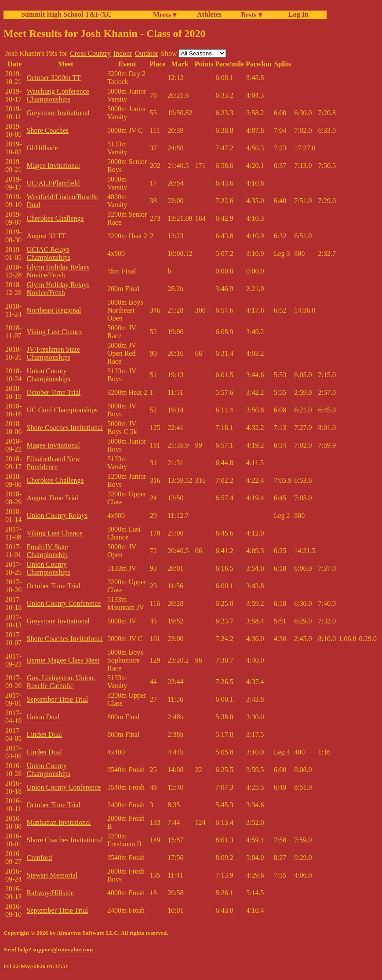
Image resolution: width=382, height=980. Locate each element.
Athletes (209, 14)
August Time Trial (53, 498)
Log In (297, 14)
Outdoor (147, 53)
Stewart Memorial (52, 875)
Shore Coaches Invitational (65, 428)
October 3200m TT (54, 78)
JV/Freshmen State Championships (53, 353)
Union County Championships (49, 375)
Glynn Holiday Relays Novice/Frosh (58, 271)
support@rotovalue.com (63, 949)
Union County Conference (64, 603)
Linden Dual (44, 734)
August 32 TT (46, 236)
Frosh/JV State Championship (47, 551)
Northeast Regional (54, 310)
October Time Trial (54, 392)
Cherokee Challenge (55, 218)
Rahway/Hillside (51, 893)
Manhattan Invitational (59, 822)
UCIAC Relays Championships (49, 253)
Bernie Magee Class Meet (63, 660)
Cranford (40, 858)
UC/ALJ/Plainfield (53, 183)
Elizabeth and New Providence (54, 463)
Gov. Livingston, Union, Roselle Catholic (61, 682)
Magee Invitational (53, 166)
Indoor (123, 53)
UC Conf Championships (62, 410)
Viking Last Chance (55, 332)
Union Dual (43, 717)
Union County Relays (57, 516)
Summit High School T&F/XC (66, 14)
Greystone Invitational (58, 113)
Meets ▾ (165, 15)
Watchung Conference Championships (58, 95)
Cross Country (90, 53)
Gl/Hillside (42, 148)
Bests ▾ (251, 15)
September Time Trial (58, 699)
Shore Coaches (48, 130)
